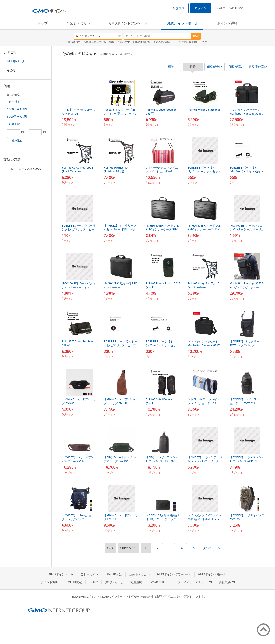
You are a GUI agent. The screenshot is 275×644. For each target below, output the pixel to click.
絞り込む (17, 141)
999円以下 (13, 102)
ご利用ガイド (90, 574)
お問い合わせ (114, 582)
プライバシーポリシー (195, 582)
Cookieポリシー (160, 582)
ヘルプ (221, 8)
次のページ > (211, 548)
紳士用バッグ (16, 61)
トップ (43, 23)
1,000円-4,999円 (17, 109)
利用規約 (136, 582)
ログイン (201, 8)
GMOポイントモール (182, 23)
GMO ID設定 (236, 8)
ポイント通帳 (227, 23)
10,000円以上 (15, 124)
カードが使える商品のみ (23, 169)
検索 (196, 36)
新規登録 (178, 8)
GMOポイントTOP (61, 574)
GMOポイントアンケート (128, 23)
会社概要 (227, 582)
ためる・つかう (78, 23)
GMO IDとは (114, 574)
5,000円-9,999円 (17, 117)
